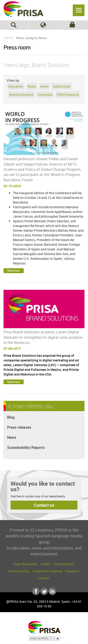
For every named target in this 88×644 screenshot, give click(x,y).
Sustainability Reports (26, 447)
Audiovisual (62, 86)
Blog (11, 417)
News (44, 86)
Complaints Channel (47, 571)
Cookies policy (18, 571)
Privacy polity (64, 564)
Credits (46, 564)
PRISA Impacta (68, 95)
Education (16, 86)
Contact (43, 578)
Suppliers (72, 571)
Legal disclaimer (25, 564)
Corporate (45, 95)
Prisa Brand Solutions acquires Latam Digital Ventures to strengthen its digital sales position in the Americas (43, 337)
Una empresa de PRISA (44, 627)
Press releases (19, 427)
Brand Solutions (21, 95)
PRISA (23, 11)
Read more (14, 270)
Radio (32, 86)
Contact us (44, 505)
